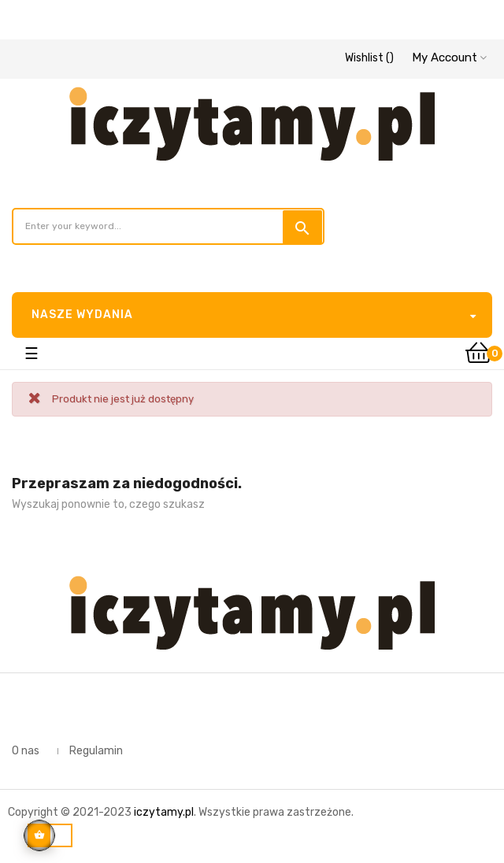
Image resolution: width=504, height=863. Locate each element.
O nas (26, 751)
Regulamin (96, 751)
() (369, 58)
